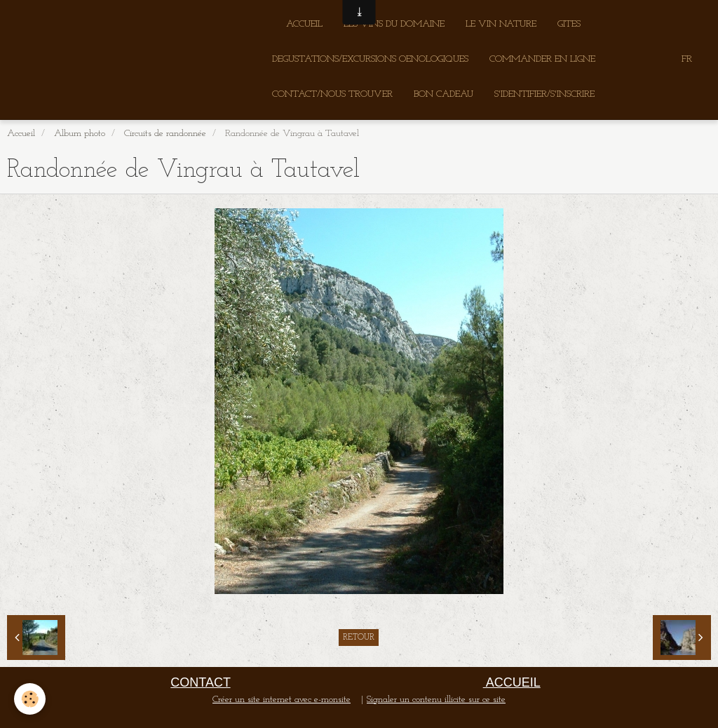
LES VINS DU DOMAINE (394, 24)
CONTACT (200, 682)
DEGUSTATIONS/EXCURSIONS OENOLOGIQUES (370, 59)
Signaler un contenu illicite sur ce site (436, 700)
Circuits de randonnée (165, 134)
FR (687, 59)
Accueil (21, 134)
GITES (569, 24)
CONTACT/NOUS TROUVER (332, 94)
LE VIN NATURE (501, 24)
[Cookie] (30, 699)
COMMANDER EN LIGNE (542, 59)
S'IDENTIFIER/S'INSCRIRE (544, 94)
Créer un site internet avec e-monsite (282, 700)
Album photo (80, 134)
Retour (359, 638)
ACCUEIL (304, 24)
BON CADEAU (443, 94)
